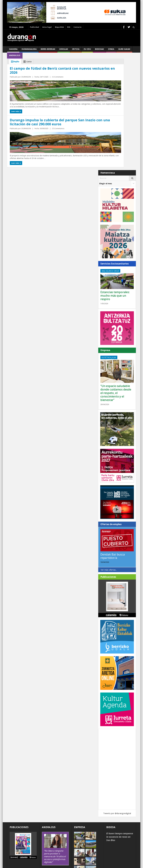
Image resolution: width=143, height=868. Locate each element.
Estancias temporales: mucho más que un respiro (115, 262)
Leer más (15, 126)
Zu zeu (87, 50)
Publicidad (34, 27)
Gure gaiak (124, 50)
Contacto (77, 27)
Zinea (111, 50)
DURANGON (27, 121)
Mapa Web (59, 27)
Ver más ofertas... (109, 536)
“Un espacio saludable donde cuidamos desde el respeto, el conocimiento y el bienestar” (116, 359)
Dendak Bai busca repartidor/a (113, 522)
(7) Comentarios (98, 124)
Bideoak (99, 50)
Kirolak (64, 50)
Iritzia (76, 50)
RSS (69, 27)
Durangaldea (29, 50)
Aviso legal (47, 27)
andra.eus (15, 56)
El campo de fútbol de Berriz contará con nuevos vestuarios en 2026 (35, 107)
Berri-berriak (48, 50)
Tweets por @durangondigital (117, 780)
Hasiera (13, 50)
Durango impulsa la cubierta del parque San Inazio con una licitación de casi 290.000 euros (92, 109)
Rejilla (15, 62)
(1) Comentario (39, 121)
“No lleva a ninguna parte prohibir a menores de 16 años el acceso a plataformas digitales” (55, 823)
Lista (27, 62)
